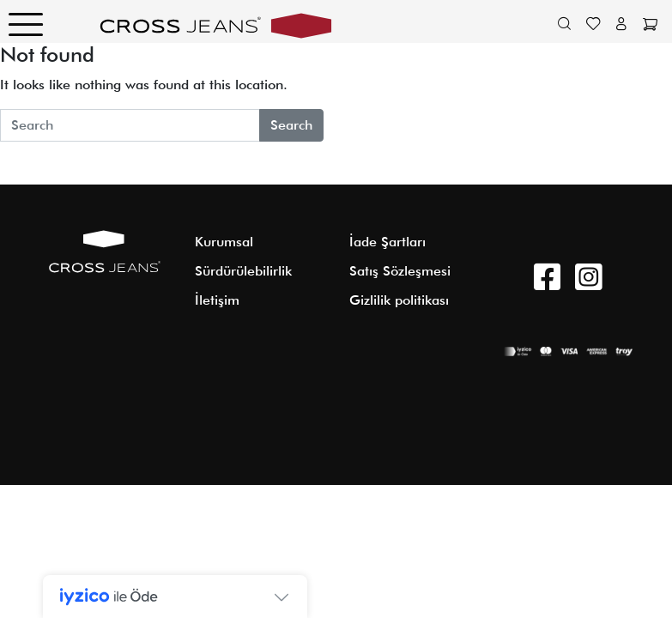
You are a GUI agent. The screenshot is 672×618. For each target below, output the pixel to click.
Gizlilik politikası (399, 300)
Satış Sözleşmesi (400, 271)
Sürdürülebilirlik (243, 271)
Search (291, 125)
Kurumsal (224, 242)
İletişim (217, 300)
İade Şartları (387, 242)
